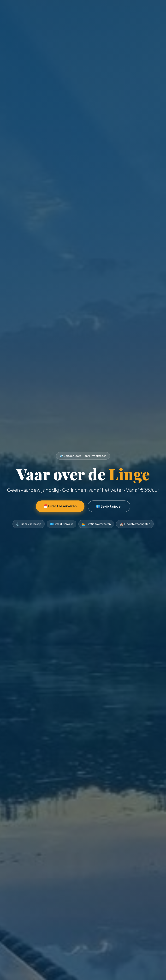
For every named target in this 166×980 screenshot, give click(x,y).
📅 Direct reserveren (60, 506)
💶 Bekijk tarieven (109, 506)
